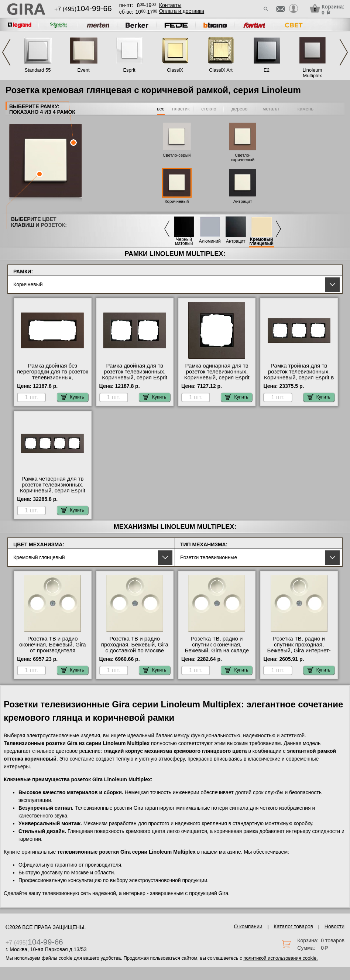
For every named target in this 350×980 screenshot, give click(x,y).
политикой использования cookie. (280, 958)
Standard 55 (38, 70)
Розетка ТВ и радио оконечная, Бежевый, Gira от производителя (53, 645)
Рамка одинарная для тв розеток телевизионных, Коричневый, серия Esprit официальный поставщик (217, 375)
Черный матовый (184, 242)
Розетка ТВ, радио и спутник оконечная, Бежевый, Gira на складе (217, 645)
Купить (73, 397)
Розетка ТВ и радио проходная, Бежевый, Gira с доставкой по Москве (135, 645)
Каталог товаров (293, 926)
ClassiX (175, 70)
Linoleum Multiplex (313, 73)
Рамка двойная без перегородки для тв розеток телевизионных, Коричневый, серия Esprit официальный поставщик (52, 378)
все (161, 109)
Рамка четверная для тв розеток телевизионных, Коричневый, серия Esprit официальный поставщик (53, 488)
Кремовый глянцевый (261, 242)
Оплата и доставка (182, 11)
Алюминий (210, 241)
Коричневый (177, 201)
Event (83, 70)
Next (344, 52)
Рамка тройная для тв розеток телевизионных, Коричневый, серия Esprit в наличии (299, 375)
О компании (248, 926)
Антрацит (243, 201)
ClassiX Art (221, 70)
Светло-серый (177, 155)
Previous (6, 52)
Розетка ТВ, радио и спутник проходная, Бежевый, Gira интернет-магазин (299, 648)
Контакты (170, 5)
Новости (334, 926)
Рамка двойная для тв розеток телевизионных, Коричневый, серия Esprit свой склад (135, 375)
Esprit (129, 70)
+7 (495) (83, 9)
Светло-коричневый (243, 157)
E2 (267, 70)
